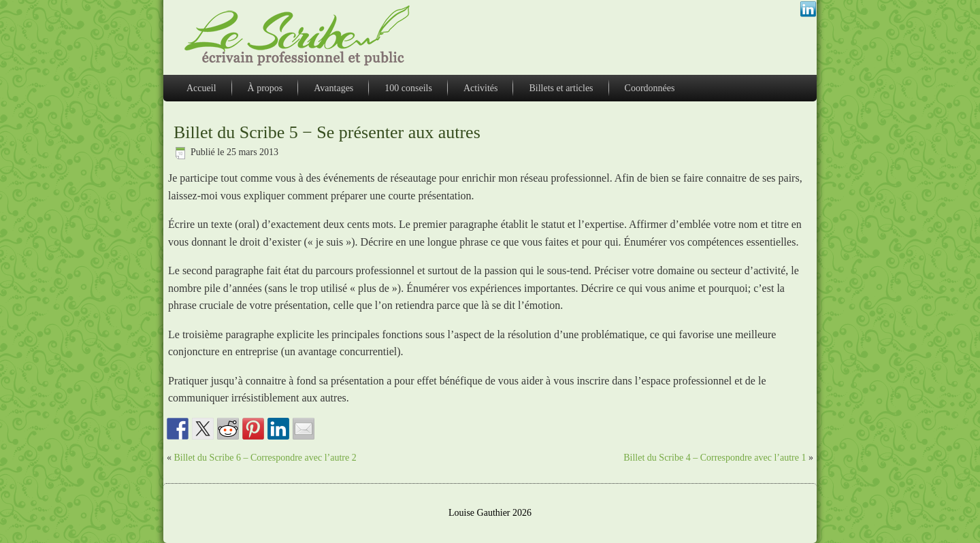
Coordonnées (650, 88)
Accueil (201, 88)
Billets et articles (561, 88)
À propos (265, 88)
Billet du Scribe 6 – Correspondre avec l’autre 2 (265, 458)
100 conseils (408, 88)
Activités (481, 88)
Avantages (333, 88)
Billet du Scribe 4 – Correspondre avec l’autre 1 (715, 458)
